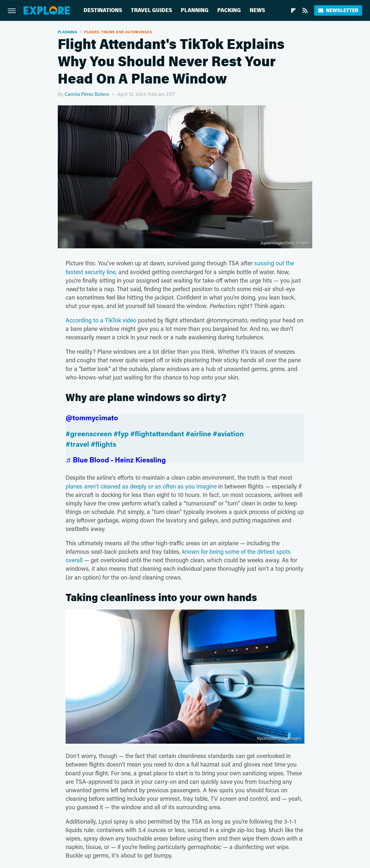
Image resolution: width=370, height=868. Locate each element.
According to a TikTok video (101, 320)
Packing (229, 10)
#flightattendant (157, 434)
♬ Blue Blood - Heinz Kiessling (116, 460)
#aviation (228, 434)
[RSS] (305, 10)
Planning (195, 10)
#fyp (121, 434)
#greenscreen (89, 434)
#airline (198, 434)
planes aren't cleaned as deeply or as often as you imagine (141, 486)
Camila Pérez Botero (87, 94)
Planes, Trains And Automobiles (118, 32)
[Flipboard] (293, 10)
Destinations (103, 10)
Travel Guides (151, 10)
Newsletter (338, 10)
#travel (77, 444)
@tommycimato (92, 418)
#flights (103, 444)
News (257, 10)
